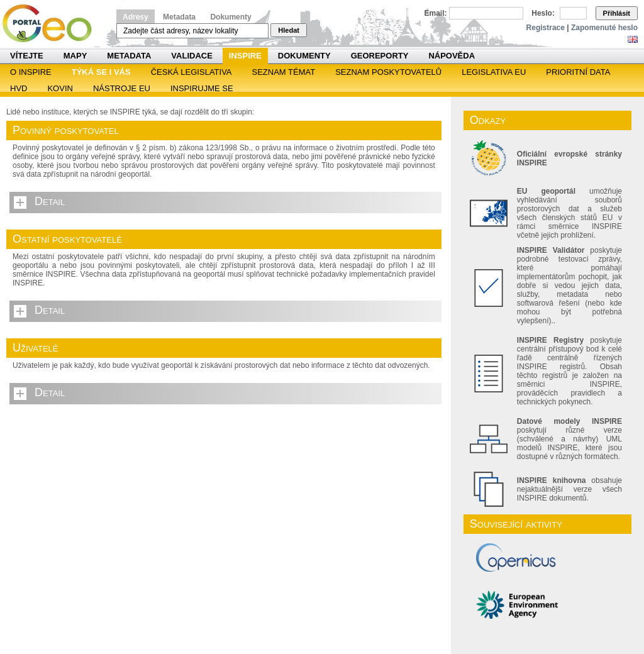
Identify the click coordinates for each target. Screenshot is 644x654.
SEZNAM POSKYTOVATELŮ (388, 72)
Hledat (289, 30)
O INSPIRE (31, 72)
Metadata (179, 17)
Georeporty (380, 56)
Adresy (136, 17)
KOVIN (60, 88)
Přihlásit (617, 13)
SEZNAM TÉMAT (284, 72)
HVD (19, 88)
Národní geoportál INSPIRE (52, 24)
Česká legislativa (192, 72)
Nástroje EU (122, 88)
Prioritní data (578, 72)
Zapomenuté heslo (604, 28)
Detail (50, 201)
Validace (192, 56)
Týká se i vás (101, 72)
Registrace (546, 28)
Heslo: (543, 13)
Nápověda (452, 56)
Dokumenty (230, 17)
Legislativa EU (494, 72)
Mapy (75, 56)
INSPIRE (245, 56)
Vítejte (27, 56)
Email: (436, 13)
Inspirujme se (202, 88)
